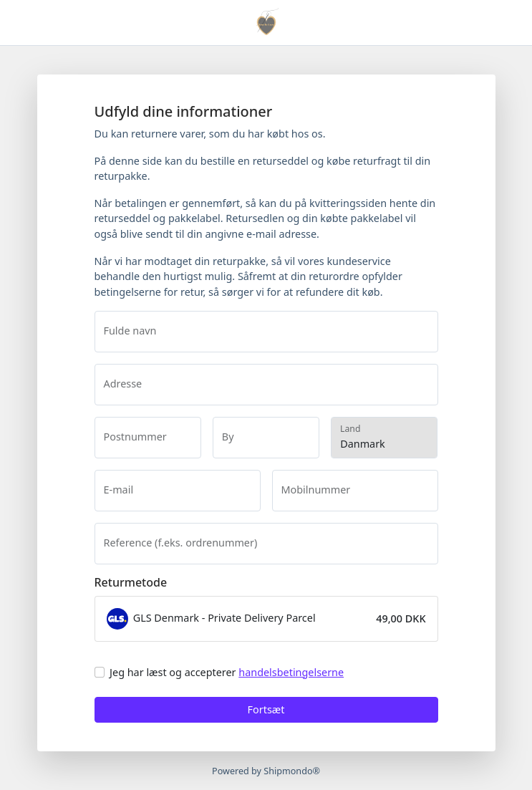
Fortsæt (266, 709)
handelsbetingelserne (291, 672)
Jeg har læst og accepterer (227, 672)
